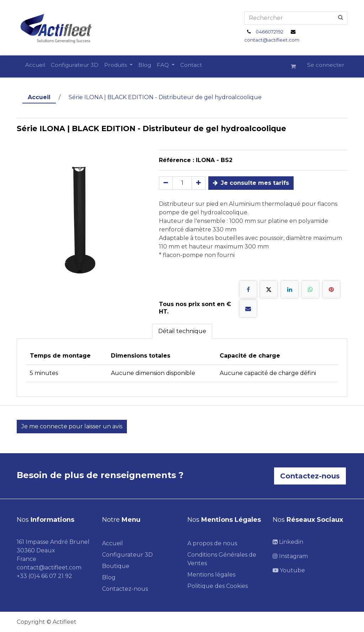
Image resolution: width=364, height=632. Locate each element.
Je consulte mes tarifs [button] (251, 183)
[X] (269, 289)
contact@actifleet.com (272, 40)
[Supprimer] (166, 183)
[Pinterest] (331, 289)
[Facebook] (248, 289)
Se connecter (326, 65)
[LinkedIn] (290, 289)
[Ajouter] (199, 183)
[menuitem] (35, 65)
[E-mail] (248, 309)
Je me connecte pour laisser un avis (72, 426)
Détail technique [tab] (182, 331)
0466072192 (269, 32)
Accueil (39, 97)
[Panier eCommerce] (296, 66)
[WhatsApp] (310, 289)
